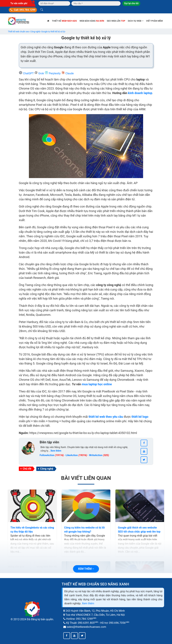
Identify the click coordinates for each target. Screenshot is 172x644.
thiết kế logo (140, 417)
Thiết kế (64, 21)
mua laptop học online (97, 384)
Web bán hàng (92, 21)
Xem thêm (88, 603)
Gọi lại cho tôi (131, 3)
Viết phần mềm (154, 21)
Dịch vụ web (136, 21)
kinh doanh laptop (140, 93)
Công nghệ (47, 469)
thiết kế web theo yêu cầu (106, 417)
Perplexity (53, 73)
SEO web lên (116, 21)
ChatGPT (27, 73)
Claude (68, 73)
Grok (39, 73)
